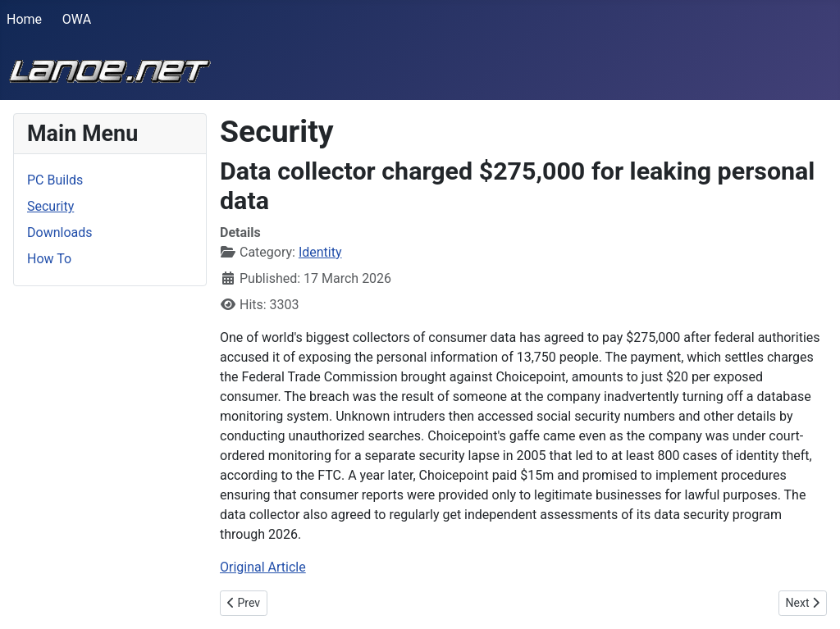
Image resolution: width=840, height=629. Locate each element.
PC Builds (55, 180)
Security (50, 206)
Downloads (59, 232)
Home (24, 19)
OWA (77, 19)
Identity (320, 252)
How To (49, 259)
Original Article (263, 567)
